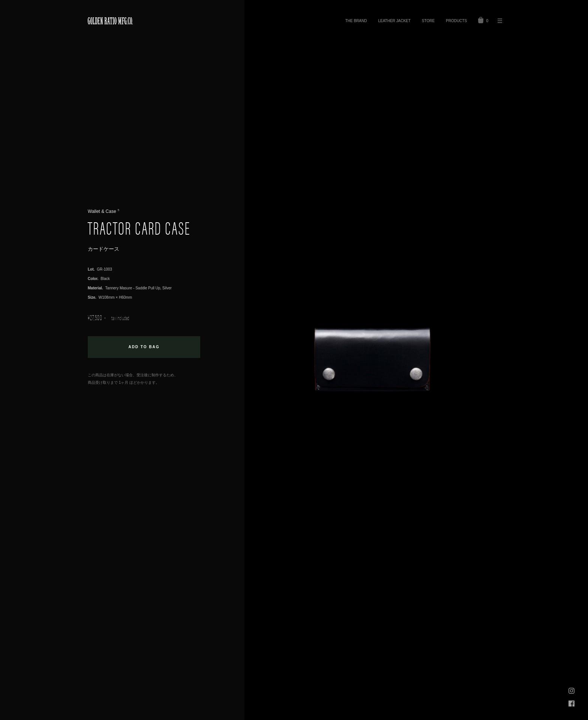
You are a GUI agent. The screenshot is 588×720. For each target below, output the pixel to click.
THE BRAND (356, 21)
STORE (428, 21)
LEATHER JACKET (394, 21)
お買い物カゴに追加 (144, 347)
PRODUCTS (456, 21)
